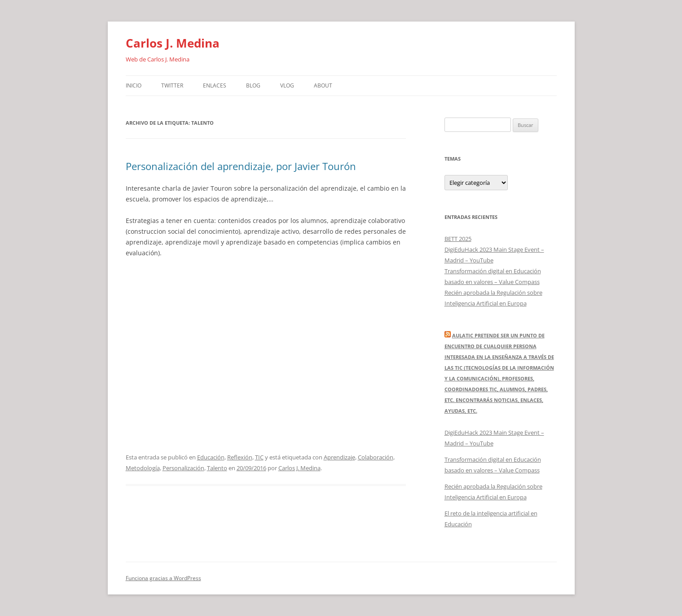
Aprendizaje (339, 457)
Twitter (172, 85)
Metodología (143, 468)
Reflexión (240, 457)
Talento (217, 468)
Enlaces (215, 85)
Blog (253, 85)
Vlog (287, 85)
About (323, 85)
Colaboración (376, 457)
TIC (259, 457)
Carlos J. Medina (173, 43)
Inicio (134, 85)
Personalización (183, 468)
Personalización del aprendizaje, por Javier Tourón (241, 166)
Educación (211, 457)
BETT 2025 (458, 239)
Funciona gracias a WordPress (163, 578)
